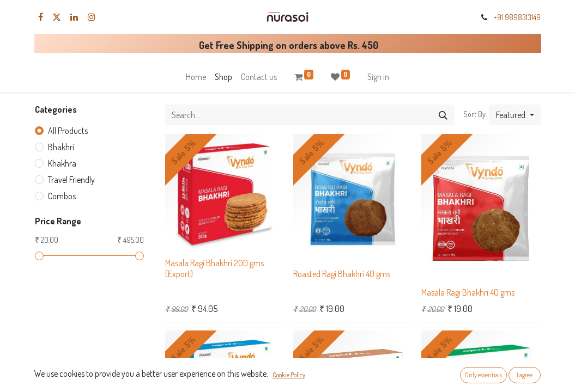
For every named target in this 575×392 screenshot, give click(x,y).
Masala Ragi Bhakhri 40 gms (468, 292)
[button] (515, 115)
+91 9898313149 (517, 17)
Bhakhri (61, 147)
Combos (62, 196)
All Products (68, 131)
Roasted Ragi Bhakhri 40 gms (342, 274)
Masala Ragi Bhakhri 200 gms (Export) (214, 268)
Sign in (378, 77)
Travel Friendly (71, 180)
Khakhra (62, 163)
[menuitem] (196, 77)
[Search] (443, 115)
